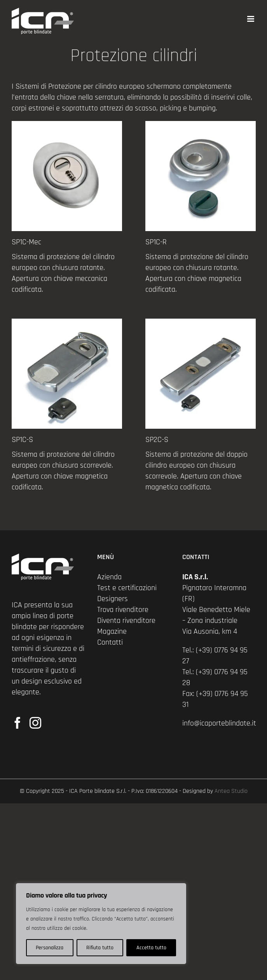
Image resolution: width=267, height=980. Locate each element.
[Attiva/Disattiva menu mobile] (251, 19)
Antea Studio (231, 791)
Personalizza (50, 948)
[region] (101, 924)
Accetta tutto (151, 948)
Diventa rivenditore (126, 621)
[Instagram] (35, 723)
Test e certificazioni (127, 588)
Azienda (109, 577)
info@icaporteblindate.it (219, 723)
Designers (113, 599)
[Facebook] (17, 723)
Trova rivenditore (123, 610)
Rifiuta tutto (100, 948)
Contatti (110, 642)
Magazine (112, 631)
